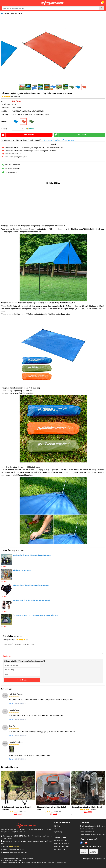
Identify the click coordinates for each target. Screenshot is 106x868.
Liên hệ (56, 829)
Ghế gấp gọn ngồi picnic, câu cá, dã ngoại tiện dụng (16, 808)
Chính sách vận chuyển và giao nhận (93, 826)
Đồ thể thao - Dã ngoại (12, 13)
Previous (2, 794)
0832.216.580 (16, 154)
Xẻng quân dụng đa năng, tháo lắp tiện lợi (87, 807)
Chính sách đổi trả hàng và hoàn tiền (93, 835)
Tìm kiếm (102, 8)
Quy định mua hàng (60, 840)
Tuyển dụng (58, 832)
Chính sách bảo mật (87, 832)
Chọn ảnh (9, 656)
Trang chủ (2, 14)
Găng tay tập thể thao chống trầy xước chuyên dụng (31, 585)
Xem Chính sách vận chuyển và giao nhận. (59, 140)
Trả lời (11, 703)
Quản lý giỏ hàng (59, 849)
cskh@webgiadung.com (16, 849)
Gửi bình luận (22, 680)
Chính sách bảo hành (87, 829)
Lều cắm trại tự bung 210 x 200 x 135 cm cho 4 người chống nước (36, 615)
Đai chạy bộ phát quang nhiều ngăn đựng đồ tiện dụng (32, 555)
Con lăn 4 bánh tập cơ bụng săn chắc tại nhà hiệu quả (31, 600)
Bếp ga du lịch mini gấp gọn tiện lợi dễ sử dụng (52, 808)
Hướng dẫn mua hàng (61, 843)
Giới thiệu (57, 826)
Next (104, 794)
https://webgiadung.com (18, 852)
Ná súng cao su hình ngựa (22, 570)
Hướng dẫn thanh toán (62, 846)
